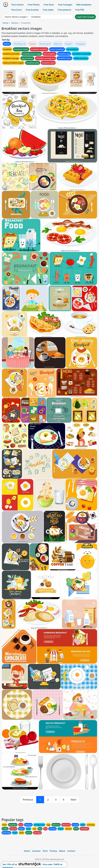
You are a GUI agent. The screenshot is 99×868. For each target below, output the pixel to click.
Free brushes (32, 10)
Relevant (58, 44)
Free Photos (34, 5)
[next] (73, 800)
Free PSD (80, 10)
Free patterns (65, 10)
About (62, 851)
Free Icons (16, 10)
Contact (71, 851)
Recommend (45, 44)
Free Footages (65, 5)
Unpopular (80, 44)
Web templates (84, 5)
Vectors (15, 23)
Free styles (48, 10)
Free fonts (49, 5)
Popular (69, 44)
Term (45, 851)
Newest (33, 44)
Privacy (53, 851)
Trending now (20, 44)
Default (7, 44)
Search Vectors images (16, 17)
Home (6, 23)
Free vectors (17, 5)
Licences (36, 851)
